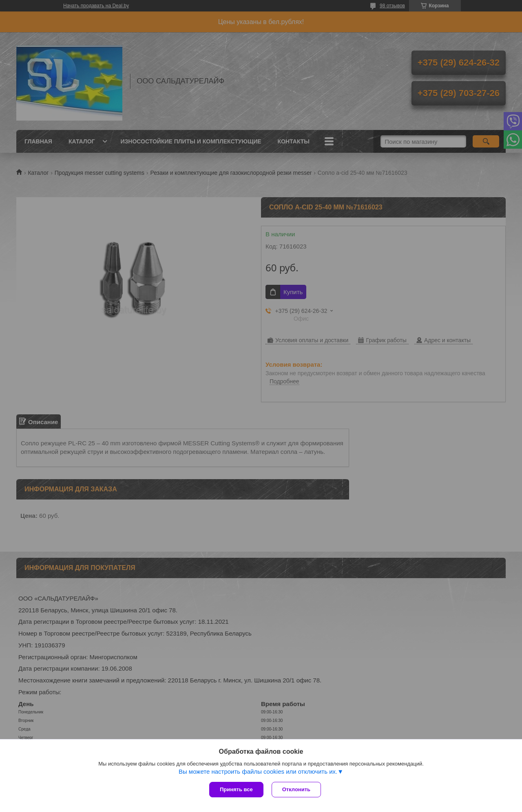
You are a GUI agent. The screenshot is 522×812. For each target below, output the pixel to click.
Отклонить (296, 789)
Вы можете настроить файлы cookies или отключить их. (258, 771)
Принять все (236, 789)
